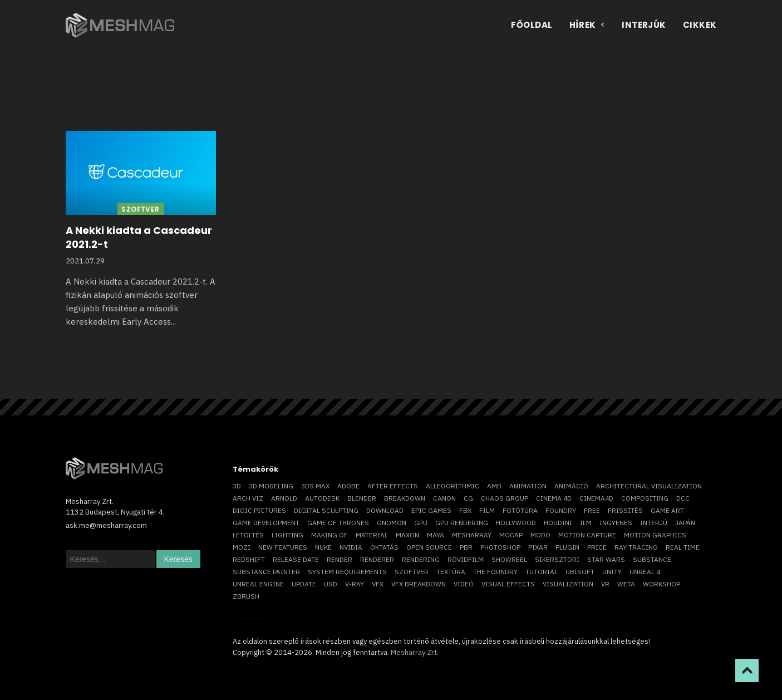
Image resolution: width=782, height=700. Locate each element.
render (340, 559)
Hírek (587, 25)
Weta (626, 584)
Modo (540, 535)
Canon (444, 498)
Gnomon (392, 523)
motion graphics (655, 535)
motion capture (587, 535)
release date (296, 559)
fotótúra (520, 510)
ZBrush (246, 596)
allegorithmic (453, 486)
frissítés (625, 510)
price (597, 547)
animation (528, 486)
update (304, 584)
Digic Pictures (259, 510)
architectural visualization (649, 486)
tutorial (542, 572)
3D (237, 486)
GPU (421, 523)
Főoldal (532, 25)
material (372, 535)
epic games (431, 510)
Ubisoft (580, 572)
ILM (586, 523)
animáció (571, 486)
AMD (494, 486)
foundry (561, 510)
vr (605, 584)
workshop (661, 584)
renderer (377, 559)
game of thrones (338, 523)
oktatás (384, 547)
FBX (465, 510)
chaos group (505, 498)
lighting (287, 535)
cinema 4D (554, 498)
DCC (683, 498)
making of (329, 535)
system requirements (347, 572)
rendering (421, 559)
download (385, 510)
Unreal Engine (258, 584)
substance (652, 559)
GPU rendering (462, 523)
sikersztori (557, 559)
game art (667, 510)
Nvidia (351, 547)
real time (683, 547)
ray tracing (636, 547)
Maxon (407, 535)
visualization (568, 584)
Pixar (538, 547)
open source (429, 547)
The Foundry (495, 572)
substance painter (266, 572)
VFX (378, 584)
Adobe (348, 486)
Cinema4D (596, 498)
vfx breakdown (419, 584)
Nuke (323, 547)
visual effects (508, 584)
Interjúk (644, 25)
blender (362, 498)
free (592, 510)
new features (283, 547)
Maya (436, 535)
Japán (685, 523)
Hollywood (516, 523)
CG (468, 498)
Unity (612, 572)
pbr (466, 547)
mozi (242, 547)
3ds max (315, 486)
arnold (284, 498)
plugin (567, 547)
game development (266, 523)
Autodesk (322, 498)
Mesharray (472, 535)
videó (464, 584)
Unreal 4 (645, 572)
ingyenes (616, 523)
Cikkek (700, 25)
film (487, 510)
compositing (645, 498)
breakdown (405, 498)
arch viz (248, 498)
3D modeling (271, 486)
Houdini (558, 523)
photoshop (500, 547)
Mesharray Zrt (414, 652)
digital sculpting (326, 510)
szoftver (412, 572)
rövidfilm (466, 559)
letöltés (248, 535)
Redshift (249, 559)
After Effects (393, 486)
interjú (654, 523)
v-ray (355, 584)
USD (331, 584)
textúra (451, 572)
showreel (509, 559)
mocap (511, 535)
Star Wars (606, 559)
